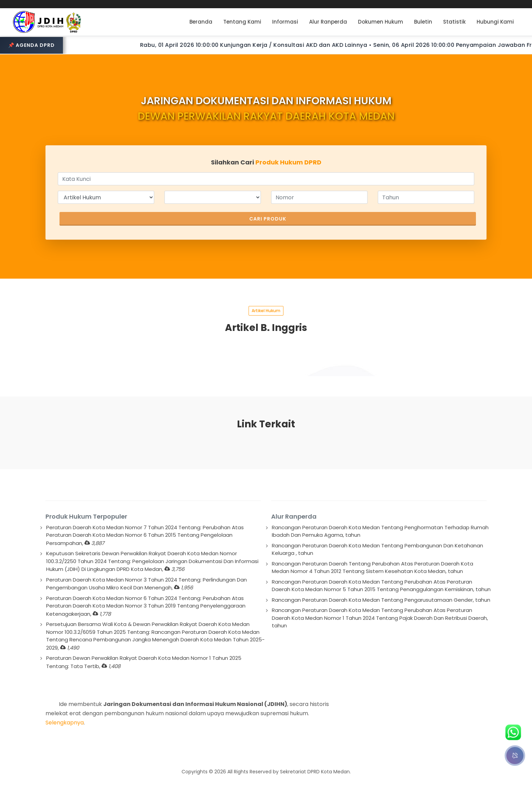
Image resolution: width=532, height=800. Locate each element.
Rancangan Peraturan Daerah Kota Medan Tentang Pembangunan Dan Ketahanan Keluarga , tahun (377, 549)
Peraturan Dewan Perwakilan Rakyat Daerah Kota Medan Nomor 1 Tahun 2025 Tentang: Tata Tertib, (144, 662)
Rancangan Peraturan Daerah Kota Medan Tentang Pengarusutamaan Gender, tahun (381, 600)
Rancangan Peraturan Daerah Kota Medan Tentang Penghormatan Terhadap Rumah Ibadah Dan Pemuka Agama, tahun (380, 531)
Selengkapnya (65, 723)
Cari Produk (268, 219)
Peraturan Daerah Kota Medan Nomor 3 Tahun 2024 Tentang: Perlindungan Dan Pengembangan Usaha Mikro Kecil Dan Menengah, (147, 584)
